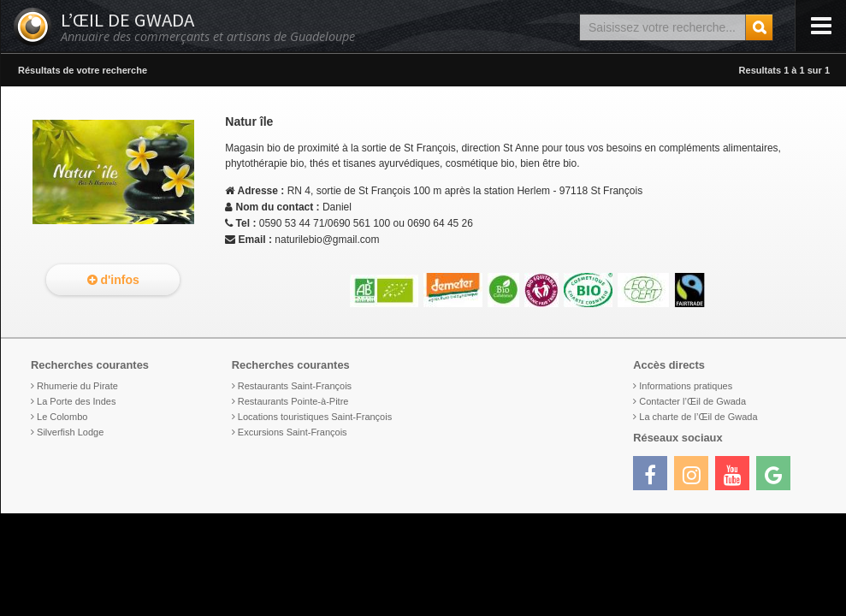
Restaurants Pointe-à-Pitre (293, 401)
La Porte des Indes (76, 401)
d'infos (113, 280)
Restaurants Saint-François (295, 386)
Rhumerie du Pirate (77, 386)
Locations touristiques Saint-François (315, 417)
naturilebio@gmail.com (327, 240)
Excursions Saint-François (293, 432)
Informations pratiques (686, 386)
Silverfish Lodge (70, 432)
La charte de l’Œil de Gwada (698, 417)
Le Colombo (62, 417)
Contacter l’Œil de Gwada (692, 401)
